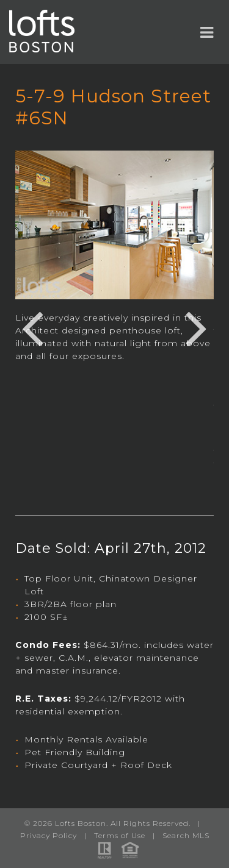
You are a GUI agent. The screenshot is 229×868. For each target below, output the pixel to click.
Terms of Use (120, 835)
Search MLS (186, 835)
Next (197, 327)
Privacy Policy (49, 835)
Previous (32, 327)
